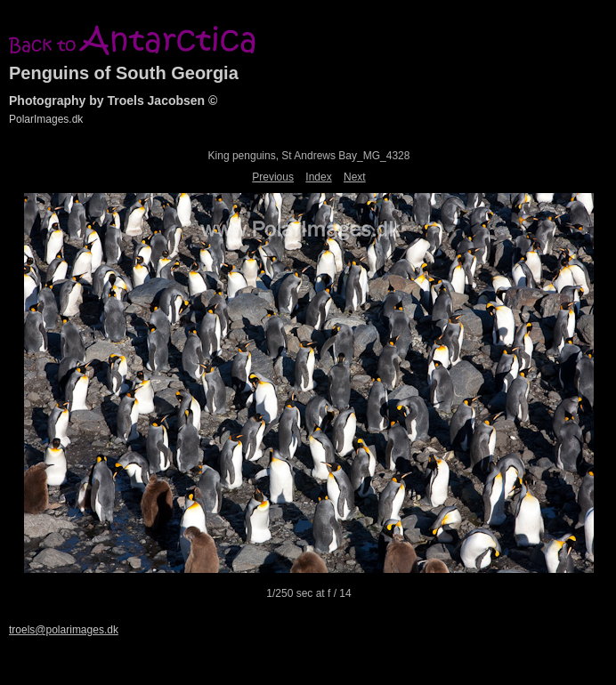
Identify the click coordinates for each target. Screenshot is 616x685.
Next (355, 177)
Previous (273, 177)
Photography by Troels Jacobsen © (113, 101)
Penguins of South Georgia (124, 73)
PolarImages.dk (46, 119)
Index (318, 177)
